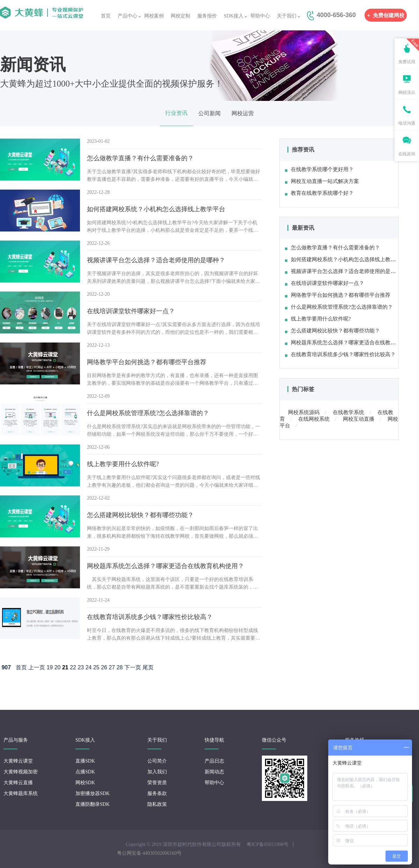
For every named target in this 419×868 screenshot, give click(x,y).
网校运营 (243, 113)
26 (104, 667)
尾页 (148, 667)
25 (96, 667)
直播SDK (85, 761)
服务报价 (207, 16)
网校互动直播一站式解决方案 (322, 181)
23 (81, 667)
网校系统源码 (304, 412)
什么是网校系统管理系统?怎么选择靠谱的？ (339, 307)
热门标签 (303, 389)
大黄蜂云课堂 (18, 761)
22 (73, 667)
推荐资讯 (303, 150)
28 (120, 667)
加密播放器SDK (93, 793)
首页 (106, 16)
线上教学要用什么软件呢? (318, 319)
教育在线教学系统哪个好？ (319, 193)
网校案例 (154, 16)
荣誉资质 (157, 783)
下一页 (133, 667)
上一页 (37, 667)
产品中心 (127, 16)
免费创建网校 (386, 15)
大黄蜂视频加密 (21, 772)
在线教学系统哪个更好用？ (319, 169)
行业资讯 (176, 113)
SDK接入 (234, 16)
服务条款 (157, 793)
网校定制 (181, 16)
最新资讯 (303, 228)
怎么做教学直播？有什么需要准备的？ (332, 248)
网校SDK (85, 783)
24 (89, 667)
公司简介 (157, 761)
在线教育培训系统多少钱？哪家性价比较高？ (340, 354)
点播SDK (85, 772)
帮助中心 (260, 16)
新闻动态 (214, 772)
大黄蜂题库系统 (21, 793)
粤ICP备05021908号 (267, 844)
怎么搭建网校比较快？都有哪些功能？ (332, 331)
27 (112, 667)
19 (50, 667)
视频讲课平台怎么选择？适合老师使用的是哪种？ (346, 271)
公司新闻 (209, 113)
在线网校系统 (314, 419)
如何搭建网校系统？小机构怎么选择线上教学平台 (346, 259)
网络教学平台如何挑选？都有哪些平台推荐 (338, 295)
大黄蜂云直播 (18, 783)
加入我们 (157, 772)
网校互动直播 (359, 419)
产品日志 (214, 761)
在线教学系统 (348, 412)
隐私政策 (157, 804)
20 (58, 667)
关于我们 (287, 16)
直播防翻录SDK (93, 804)
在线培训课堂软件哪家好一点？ (325, 283)
